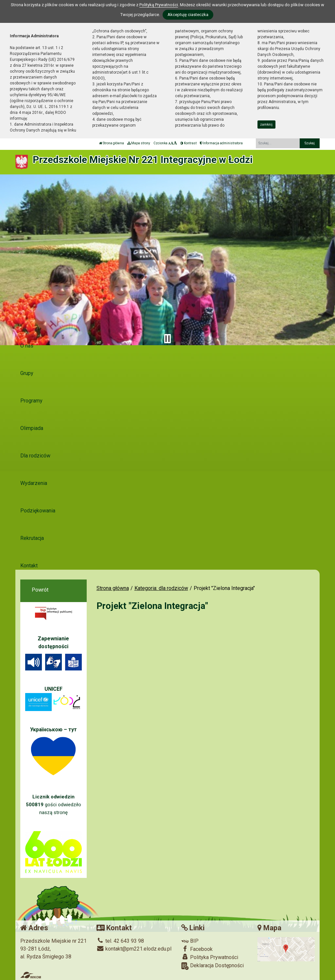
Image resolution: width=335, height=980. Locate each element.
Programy (31, 401)
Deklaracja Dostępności (212, 966)
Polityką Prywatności (159, 5)
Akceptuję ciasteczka (188, 15)
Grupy (27, 373)
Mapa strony (139, 143)
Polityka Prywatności (210, 957)
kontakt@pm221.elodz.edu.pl (134, 949)
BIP (190, 941)
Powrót (40, 590)
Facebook (197, 949)
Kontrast (188, 143)
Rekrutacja (32, 538)
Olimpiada (32, 428)
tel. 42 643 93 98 (120, 941)
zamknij (266, 125)
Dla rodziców (35, 456)
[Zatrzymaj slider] (167, 339)
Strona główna (112, 143)
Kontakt (29, 566)
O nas (27, 346)
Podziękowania (38, 511)
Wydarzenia (34, 483)
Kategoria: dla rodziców (161, 588)
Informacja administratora (221, 143)
